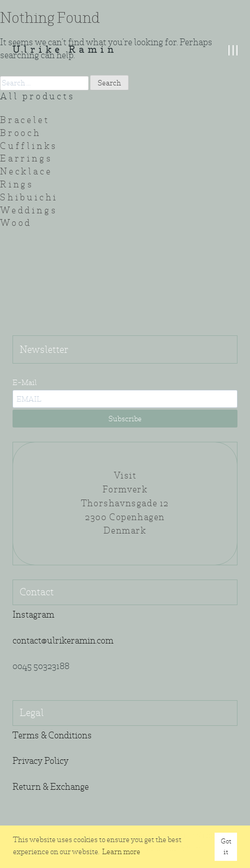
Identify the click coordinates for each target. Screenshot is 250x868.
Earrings (26, 159)
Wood (16, 223)
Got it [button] (226, 846)
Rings (17, 184)
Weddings (29, 210)
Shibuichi (29, 197)
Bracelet (25, 120)
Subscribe (125, 419)
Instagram (33, 615)
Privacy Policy (41, 761)
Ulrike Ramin (65, 50)
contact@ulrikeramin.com (63, 641)
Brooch (21, 133)
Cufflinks (29, 146)
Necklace (26, 171)
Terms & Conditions (52, 735)
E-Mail (25, 383)
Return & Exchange (51, 787)
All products (38, 96)
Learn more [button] (121, 852)
